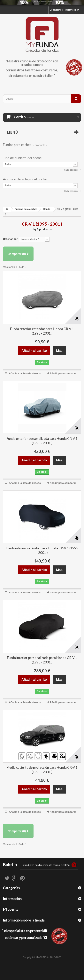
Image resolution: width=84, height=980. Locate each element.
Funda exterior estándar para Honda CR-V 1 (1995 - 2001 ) (42, 331)
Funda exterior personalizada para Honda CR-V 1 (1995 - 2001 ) (42, 441)
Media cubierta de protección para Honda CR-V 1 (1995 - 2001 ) (42, 770)
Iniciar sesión (72, 10)
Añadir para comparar (63, 373)
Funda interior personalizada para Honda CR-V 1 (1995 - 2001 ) (42, 660)
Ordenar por (10, 239)
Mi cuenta (11, 909)
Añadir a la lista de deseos (25, 373)
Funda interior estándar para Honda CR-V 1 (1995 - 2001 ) (42, 550)
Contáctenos (56, 10)
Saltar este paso (72, 170)
